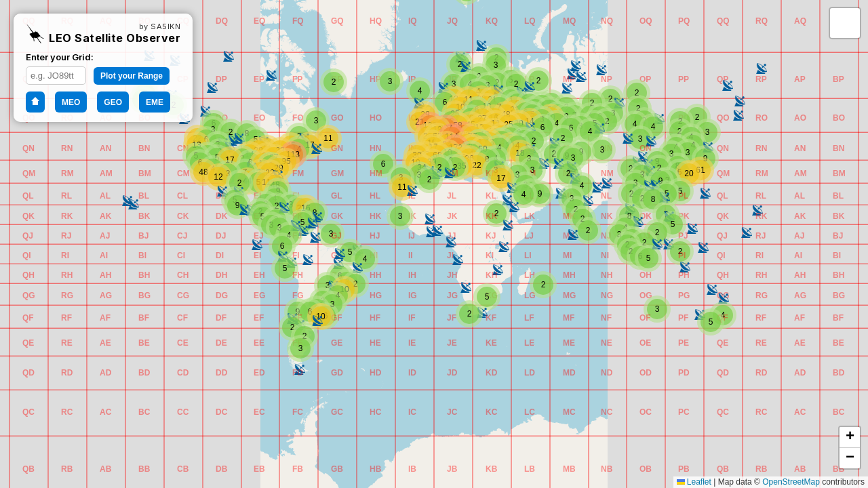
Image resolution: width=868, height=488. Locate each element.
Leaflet (694, 482)
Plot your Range (132, 76)
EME (155, 102)
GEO (113, 102)
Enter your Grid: (60, 57)
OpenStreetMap (791, 482)
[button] (26, 467)
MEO (71, 102)
